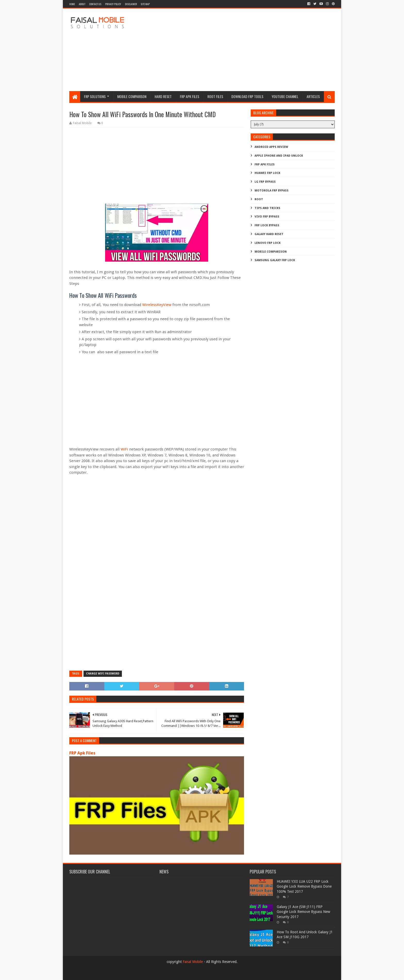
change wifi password (103, 674)
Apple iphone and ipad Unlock (279, 156)
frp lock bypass (267, 225)
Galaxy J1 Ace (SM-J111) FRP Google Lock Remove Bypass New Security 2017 (303, 912)
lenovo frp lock (268, 243)
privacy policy (113, 4)
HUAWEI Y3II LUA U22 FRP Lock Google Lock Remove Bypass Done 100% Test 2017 (304, 886)
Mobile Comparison (132, 96)
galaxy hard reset (269, 234)
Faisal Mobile (193, 962)
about (82, 4)
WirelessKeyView (157, 305)
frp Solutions (95, 96)
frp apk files (190, 96)
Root (259, 199)
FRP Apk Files (82, 753)
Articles (313, 96)
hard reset (163, 96)
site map (145, 4)
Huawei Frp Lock (267, 173)
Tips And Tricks (267, 208)
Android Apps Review (271, 147)
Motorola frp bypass (272, 191)
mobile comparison (271, 252)
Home (72, 4)
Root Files (215, 96)
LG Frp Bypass (265, 182)
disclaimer (131, 4)
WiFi (125, 449)
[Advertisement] (241, 50)
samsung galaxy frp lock (275, 260)
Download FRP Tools (247, 96)
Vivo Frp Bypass (267, 217)
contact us (95, 4)
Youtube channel (285, 96)
